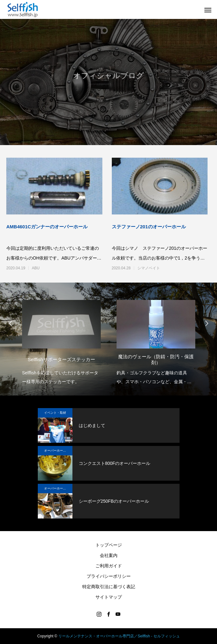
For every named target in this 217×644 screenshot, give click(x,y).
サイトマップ (109, 597)
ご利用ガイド (109, 566)
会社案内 (109, 555)
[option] (61, 341)
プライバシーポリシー (109, 576)
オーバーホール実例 (58, 451)
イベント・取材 (55, 413)
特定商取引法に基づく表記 (109, 587)
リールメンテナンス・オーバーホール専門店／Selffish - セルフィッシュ (119, 636)
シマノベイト (149, 268)
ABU (36, 268)
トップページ (109, 545)
